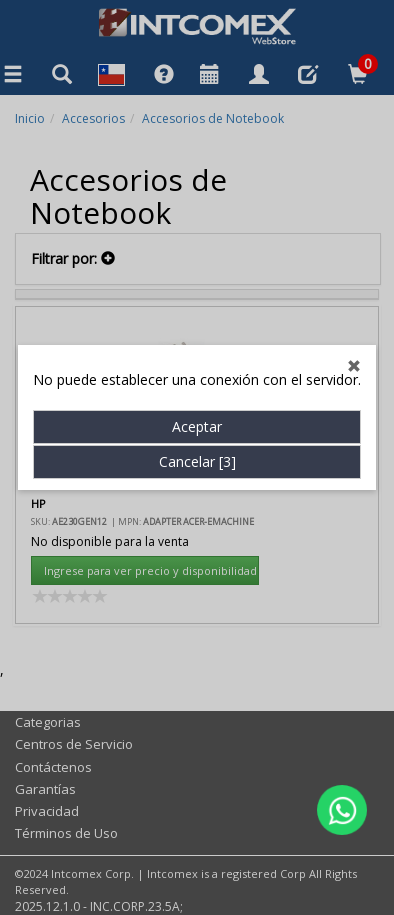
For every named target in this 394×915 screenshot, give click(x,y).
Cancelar (197, 445)
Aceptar (197, 410)
